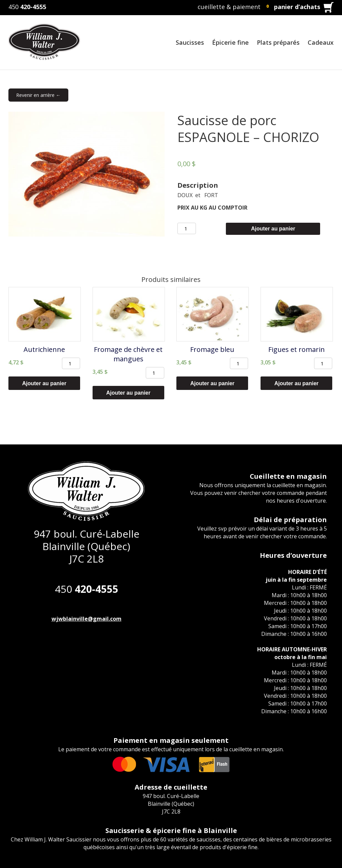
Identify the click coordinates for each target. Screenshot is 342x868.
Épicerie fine (230, 42)
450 (27, 7)
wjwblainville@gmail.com (87, 619)
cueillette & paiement (229, 7)
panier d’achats (297, 7)
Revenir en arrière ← (38, 95)
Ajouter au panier (273, 229)
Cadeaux (321, 42)
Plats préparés (278, 42)
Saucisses (190, 42)
